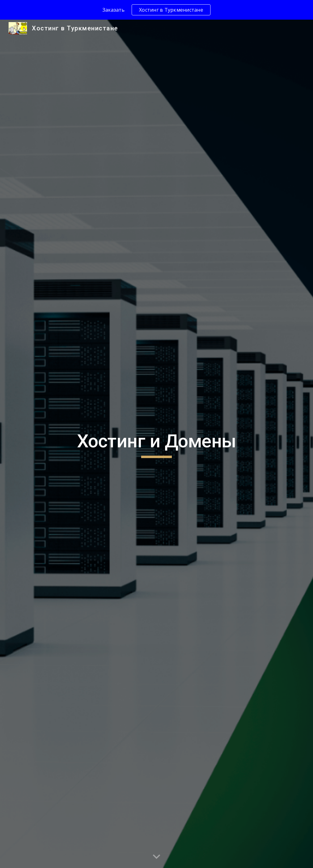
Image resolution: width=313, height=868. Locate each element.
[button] (156, 857)
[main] (157, 444)
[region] (156, 10)
